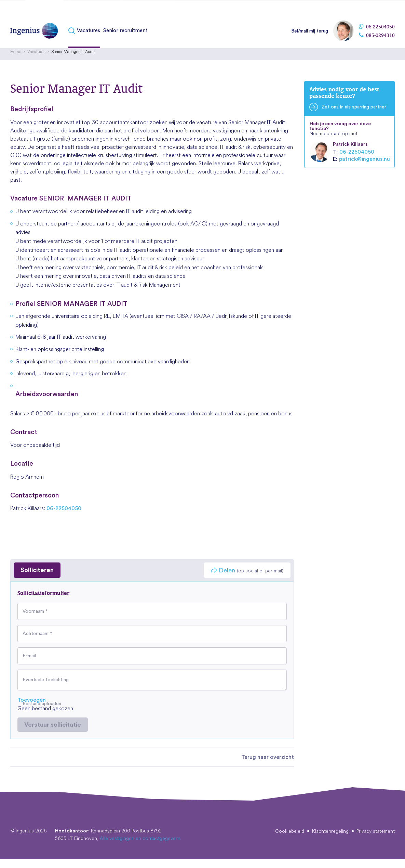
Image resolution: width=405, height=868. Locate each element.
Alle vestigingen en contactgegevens (140, 847)
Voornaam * (35, 620)
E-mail (29, 664)
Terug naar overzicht (268, 766)
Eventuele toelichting (46, 689)
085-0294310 (377, 40)
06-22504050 (377, 31)
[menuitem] (85, 36)
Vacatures (89, 35)
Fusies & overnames (95, 11)
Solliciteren (37, 579)
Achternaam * (37, 642)
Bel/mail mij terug (310, 36)
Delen (247, 579)
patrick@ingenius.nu (364, 168)
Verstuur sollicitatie (53, 733)
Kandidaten (44, 11)
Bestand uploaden (42, 713)
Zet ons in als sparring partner (354, 116)
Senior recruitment (125, 35)
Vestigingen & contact (371, 10)
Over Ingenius (327, 10)
